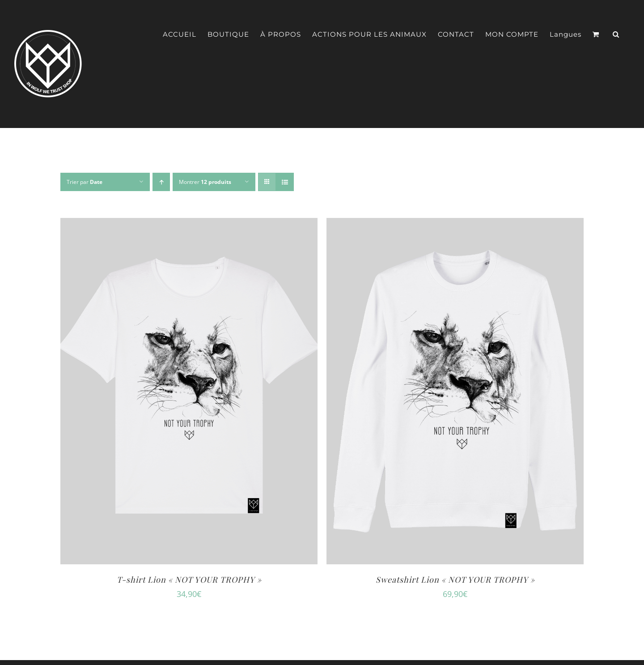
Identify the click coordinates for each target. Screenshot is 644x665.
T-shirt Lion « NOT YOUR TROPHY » (189, 580)
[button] (616, 34)
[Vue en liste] (285, 182)
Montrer (205, 182)
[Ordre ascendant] (161, 182)
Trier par (85, 182)
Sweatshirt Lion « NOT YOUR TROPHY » (455, 580)
